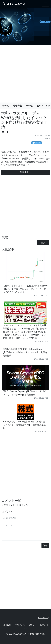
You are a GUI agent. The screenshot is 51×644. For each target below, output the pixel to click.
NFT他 (29, 106)
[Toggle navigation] (46, 4)
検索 (43, 243)
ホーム (5, 106)
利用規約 (7, 625)
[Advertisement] (26, 73)
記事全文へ (26, 172)
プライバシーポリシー (26, 625)
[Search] (19, 243)
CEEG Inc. (19, 634)
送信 (45, 545)
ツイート (37, 143)
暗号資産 (17, 106)
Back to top (44, 618)
